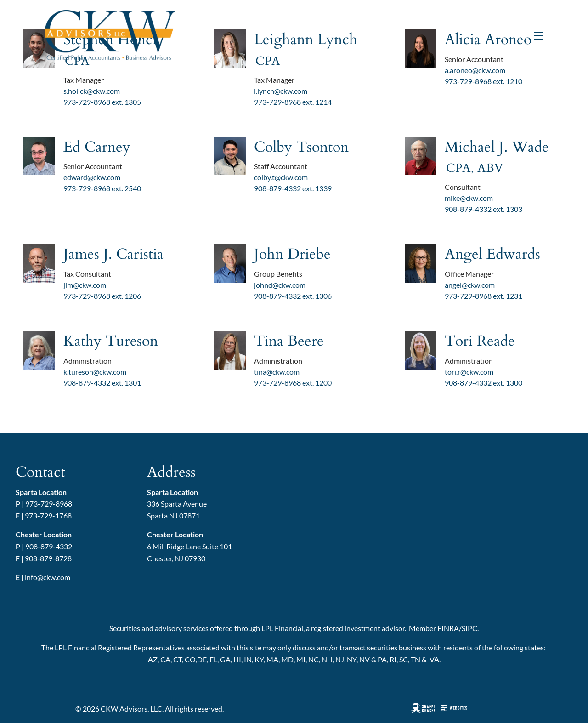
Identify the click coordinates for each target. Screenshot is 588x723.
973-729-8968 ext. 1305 (102, 102)
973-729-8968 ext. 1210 (483, 81)
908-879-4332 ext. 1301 (102, 383)
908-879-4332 (49, 546)
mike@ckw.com (469, 198)
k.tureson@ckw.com (95, 372)
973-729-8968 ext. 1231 (483, 296)
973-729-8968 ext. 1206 (102, 296)
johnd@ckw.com (280, 285)
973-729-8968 (49, 504)
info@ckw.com (48, 577)
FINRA (448, 628)
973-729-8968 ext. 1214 (293, 102)
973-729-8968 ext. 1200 (293, 383)
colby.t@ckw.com (281, 177)
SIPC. (470, 628)
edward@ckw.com (92, 177)
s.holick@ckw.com (92, 91)
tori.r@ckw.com (469, 372)
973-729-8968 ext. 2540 (102, 188)
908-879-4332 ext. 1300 (483, 383)
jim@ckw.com (85, 285)
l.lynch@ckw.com (281, 91)
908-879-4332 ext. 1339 (293, 188)
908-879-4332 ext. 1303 (483, 209)
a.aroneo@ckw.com (475, 70)
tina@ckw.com (277, 372)
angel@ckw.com (470, 285)
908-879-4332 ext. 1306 (293, 296)
